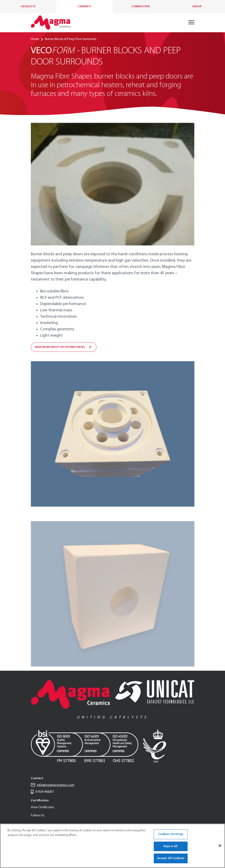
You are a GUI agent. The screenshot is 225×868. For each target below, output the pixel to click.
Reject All (171, 846)
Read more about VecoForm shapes (60, 347)
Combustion (141, 7)
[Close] (220, 846)
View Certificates (43, 807)
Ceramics (84, 7)
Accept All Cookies (171, 858)
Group (197, 7)
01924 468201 (42, 792)
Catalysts (28, 7)
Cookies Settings (171, 834)
